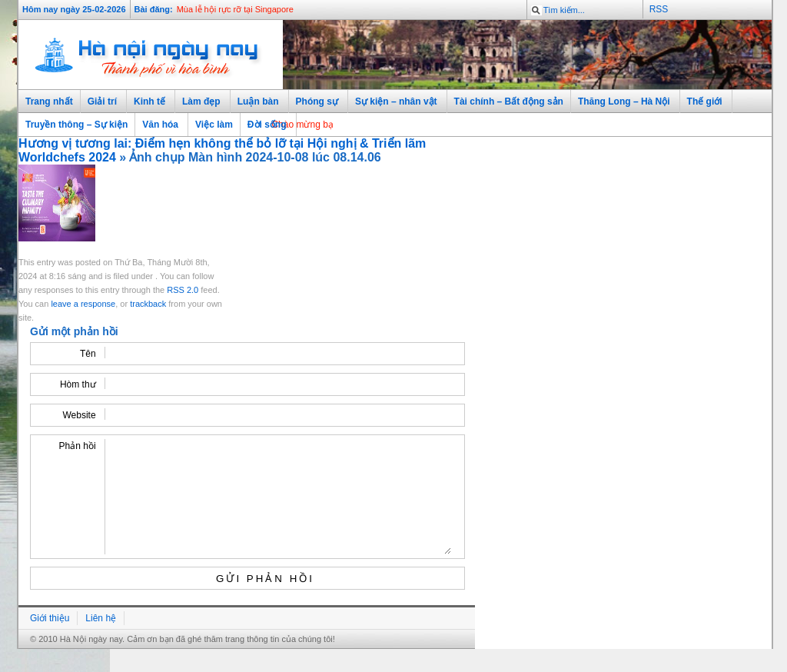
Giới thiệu (50, 641)
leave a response (83, 304)
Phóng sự (315, 102)
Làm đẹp (199, 102)
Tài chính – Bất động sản (509, 101)
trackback (148, 304)
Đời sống (265, 125)
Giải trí (100, 102)
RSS (659, 9)
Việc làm (214, 125)
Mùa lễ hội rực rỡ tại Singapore (235, 9)
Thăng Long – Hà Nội (622, 102)
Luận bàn (256, 102)
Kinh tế (147, 102)
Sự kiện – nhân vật (394, 102)
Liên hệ (101, 641)
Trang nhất (49, 101)
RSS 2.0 (183, 290)
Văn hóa (158, 125)
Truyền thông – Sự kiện (76, 125)
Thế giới (702, 102)
